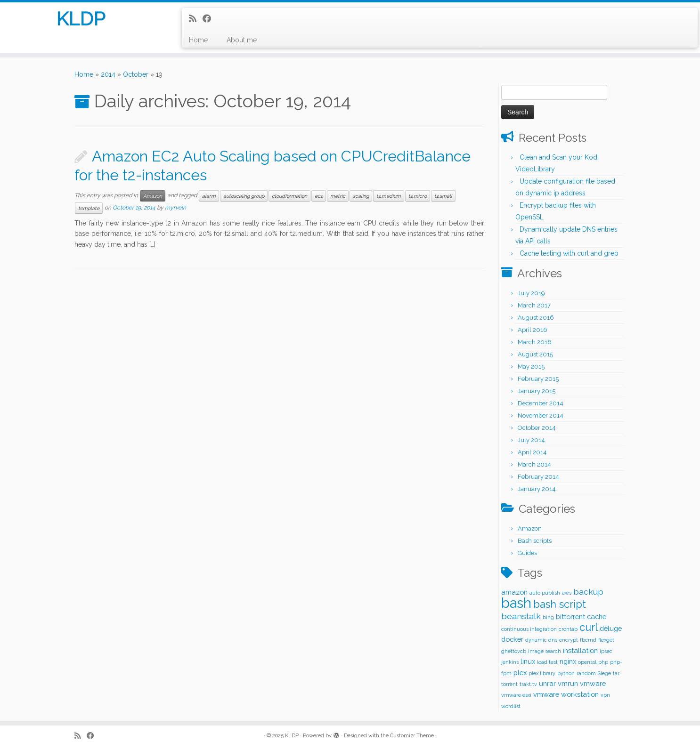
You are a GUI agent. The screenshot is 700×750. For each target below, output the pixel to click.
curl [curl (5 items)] (589, 627)
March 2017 (534, 305)
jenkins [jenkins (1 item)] (510, 662)
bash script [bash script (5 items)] (560, 604)
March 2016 (535, 342)
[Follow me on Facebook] (210, 19)
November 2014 (541, 415)
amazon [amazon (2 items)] (514, 592)
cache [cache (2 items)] (597, 617)
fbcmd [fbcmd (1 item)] (588, 640)
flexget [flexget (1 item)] (606, 640)
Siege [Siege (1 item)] (604, 673)
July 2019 (531, 293)
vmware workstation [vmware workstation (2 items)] (566, 694)
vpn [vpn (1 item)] (605, 695)
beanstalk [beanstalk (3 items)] (521, 616)
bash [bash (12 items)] (516, 603)
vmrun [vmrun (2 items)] (568, 683)
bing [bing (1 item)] (548, 617)
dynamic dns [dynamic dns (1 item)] (541, 640)
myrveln (175, 208)
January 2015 (537, 391)
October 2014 (537, 428)
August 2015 (535, 354)
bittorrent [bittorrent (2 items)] (570, 617)
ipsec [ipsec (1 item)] (606, 651)
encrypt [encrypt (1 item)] (569, 640)
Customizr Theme (412, 736)
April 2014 (532, 452)
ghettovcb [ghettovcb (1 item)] (514, 651)
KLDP (81, 19)
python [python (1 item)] (566, 673)
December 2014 (541, 403)
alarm (209, 196)
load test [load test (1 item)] (547, 662)
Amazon (153, 196)
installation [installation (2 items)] (580, 650)
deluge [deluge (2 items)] (611, 628)
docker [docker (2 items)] (512, 639)
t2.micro (418, 196)
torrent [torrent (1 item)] (509, 684)
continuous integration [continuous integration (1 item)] (529, 629)
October (136, 74)
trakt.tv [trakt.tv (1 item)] (528, 684)
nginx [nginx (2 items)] (568, 661)
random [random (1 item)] (586, 673)
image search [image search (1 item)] (545, 651)
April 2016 (533, 330)
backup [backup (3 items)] (588, 592)
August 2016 (536, 318)
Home (198, 40)
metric (338, 196)
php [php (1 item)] (603, 662)
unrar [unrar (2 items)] (547, 683)
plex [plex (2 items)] (520, 673)
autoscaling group (244, 196)
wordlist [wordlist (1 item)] (511, 706)
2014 (108, 74)
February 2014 (538, 477)
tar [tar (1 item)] (616, 673)
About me (242, 40)
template (89, 208)
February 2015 (538, 379)
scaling (361, 196)
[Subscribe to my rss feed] (196, 19)
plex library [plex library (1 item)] (542, 673)
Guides (527, 553)
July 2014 (531, 440)
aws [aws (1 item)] (567, 593)
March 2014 (534, 464)
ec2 (319, 196)
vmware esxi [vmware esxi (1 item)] (516, 695)
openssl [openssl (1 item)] (587, 662)
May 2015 (531, 367)
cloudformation (289, 196)
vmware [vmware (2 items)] (593, 683)
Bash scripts (535, 541)
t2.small (443, 196)
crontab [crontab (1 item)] (568, 629)
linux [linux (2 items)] (528, 661)
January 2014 (537, 489)
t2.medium (389, 196)
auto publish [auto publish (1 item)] (545, 593)
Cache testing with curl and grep (569, 253)
